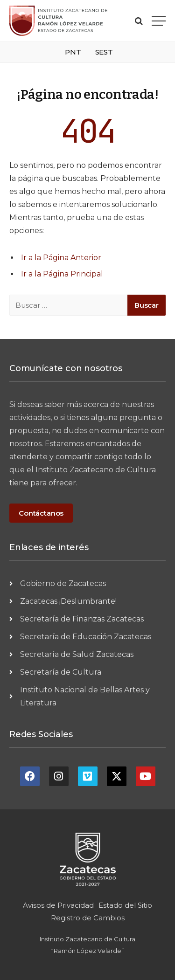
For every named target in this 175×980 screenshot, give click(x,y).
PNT (73, 52)
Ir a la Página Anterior (61, 258)
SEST (104, 52)
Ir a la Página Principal (62, 274)
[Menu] (159, 21)
